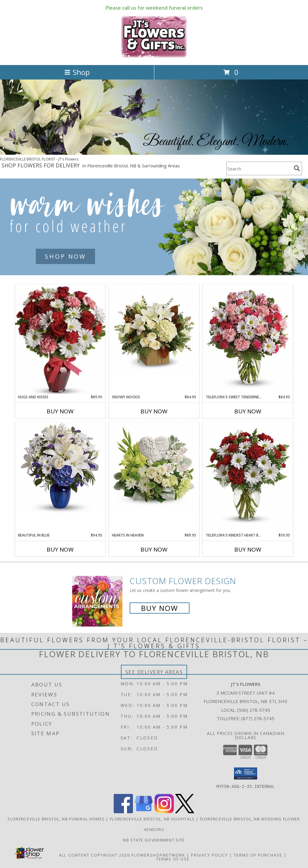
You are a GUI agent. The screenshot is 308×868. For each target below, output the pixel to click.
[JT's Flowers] (154, 56)
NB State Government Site (154, 840)
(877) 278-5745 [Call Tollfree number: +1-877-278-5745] (258, 718)
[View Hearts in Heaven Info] (154, 468)
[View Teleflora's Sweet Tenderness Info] (248, 339)
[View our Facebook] (123, 811)
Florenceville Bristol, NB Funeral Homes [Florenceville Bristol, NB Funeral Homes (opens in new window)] (56, 819)
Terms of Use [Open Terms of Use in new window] (173, 859)
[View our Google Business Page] (144, 811)
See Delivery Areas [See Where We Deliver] (154, 672)
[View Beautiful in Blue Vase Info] (60, 468)
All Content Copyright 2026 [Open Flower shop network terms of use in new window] (94, 855)
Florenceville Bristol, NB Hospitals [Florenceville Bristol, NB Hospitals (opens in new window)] (152, 819)
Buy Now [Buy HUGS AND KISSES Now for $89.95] (60, 411)
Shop (77, 72)
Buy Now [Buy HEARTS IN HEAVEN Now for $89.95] (154, 549)
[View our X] (185, 811)
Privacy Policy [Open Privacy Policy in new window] (209, 855)
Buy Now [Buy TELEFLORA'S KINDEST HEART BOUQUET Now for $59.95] (248, 549)
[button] (246, 773)
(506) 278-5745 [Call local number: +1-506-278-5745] (254, 710)
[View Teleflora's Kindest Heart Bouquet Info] (248, 478)
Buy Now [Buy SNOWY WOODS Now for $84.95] (154, 411)
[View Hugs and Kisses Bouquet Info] (60, 339)
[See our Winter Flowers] (154, 227)
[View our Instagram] (164, 811)
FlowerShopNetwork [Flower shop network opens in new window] (158, 855)
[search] (297, 168)
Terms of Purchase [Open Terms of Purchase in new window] (258, 855)
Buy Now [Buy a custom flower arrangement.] (160, 608)
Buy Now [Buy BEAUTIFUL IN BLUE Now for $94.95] (60, 549)
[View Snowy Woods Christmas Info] (154, 330)
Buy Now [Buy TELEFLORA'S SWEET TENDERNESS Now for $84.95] (248, 411)
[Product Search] (259, 168)
